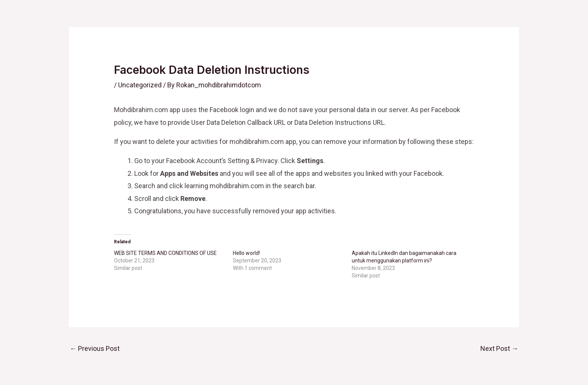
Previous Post (95, 348)
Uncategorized (140, 85)
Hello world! (246, 253)
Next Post (499, 348)
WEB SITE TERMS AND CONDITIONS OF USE (165, 253)
